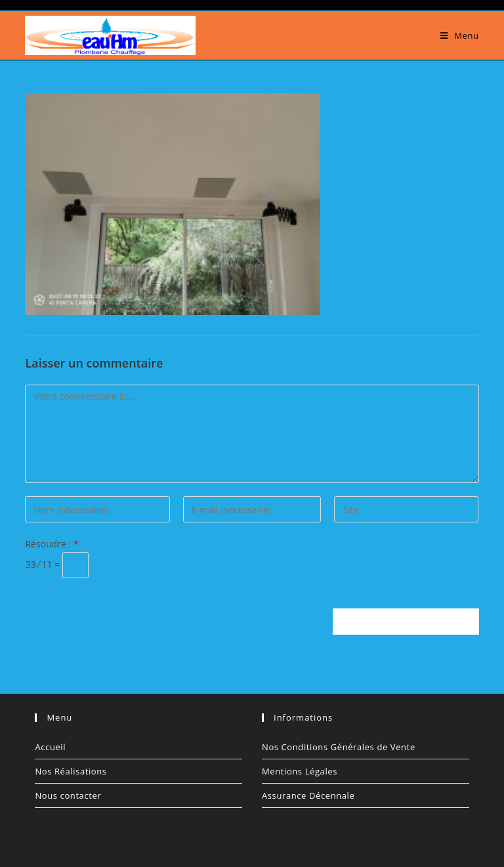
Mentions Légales (300, 771)
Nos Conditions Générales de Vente (339, 747)
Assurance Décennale (308, 795)
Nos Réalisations (71, 771)
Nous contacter (68, 795)
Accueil (50, 747)
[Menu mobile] (460, 35)
